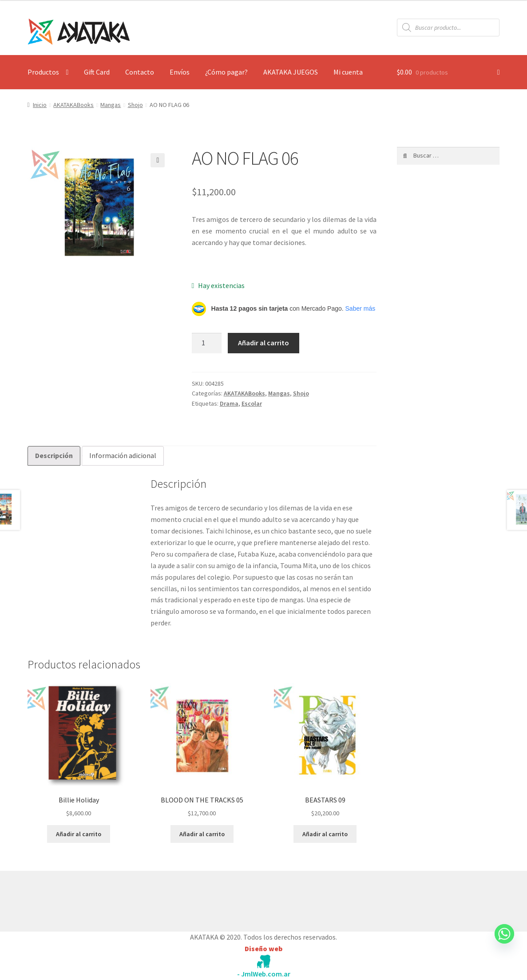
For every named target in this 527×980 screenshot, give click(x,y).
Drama (229, 403)
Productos (43, 72)
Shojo (135, 105)
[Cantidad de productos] (207, 343)
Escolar (252, 403)
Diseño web (263, 948)
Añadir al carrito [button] (79, 834)
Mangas (111, 105)
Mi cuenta (348, 72)
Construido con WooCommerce (75, 899)
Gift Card (97, 72)
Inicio (40, 105)
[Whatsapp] (504, 942)
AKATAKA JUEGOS (291, 72)
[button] (158, 160)
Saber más (361, 308)
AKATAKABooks (73, 105)
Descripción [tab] (54, 455)
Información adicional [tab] (123, 455)
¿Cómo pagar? (226, 72)
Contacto (140, 72)
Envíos (180, 72)
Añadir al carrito (263, 343)
